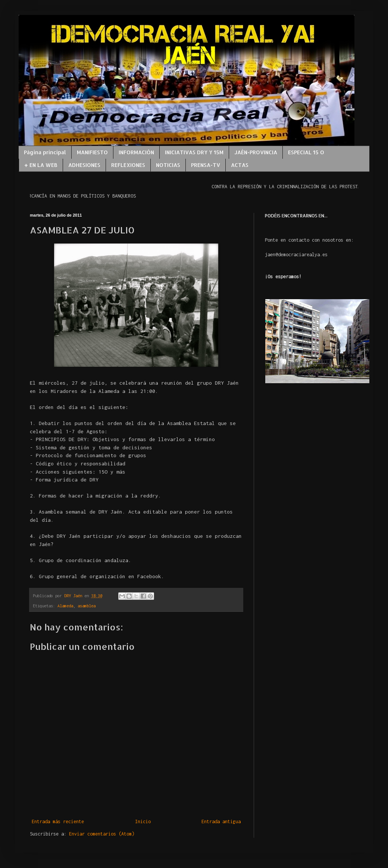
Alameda (65, 606)
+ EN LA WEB (41, 165)
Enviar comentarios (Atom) (102, 834)
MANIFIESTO (92, 152)
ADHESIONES (84, 165)
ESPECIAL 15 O (306, 152)
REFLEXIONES (128, 165)
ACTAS (240, 165)
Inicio (143, 821)
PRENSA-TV (206, 165)
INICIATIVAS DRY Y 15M (194, 152)
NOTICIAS (168, 165)
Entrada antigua (221, 821)
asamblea (87, 606)
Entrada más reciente (58, 821)
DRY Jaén (74, 596)
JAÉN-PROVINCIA (256, 152)
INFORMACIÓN (136, 152)
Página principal (45, 152)
